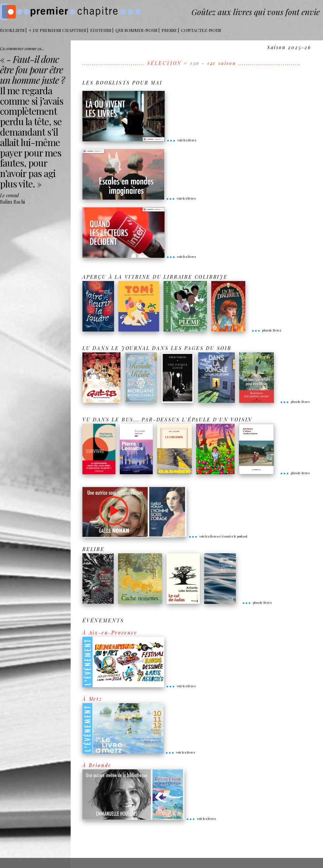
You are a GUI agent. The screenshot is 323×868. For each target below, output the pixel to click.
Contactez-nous (201, 30)
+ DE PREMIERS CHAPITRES (57, 30)
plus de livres (266, 330)
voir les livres (181, 140)
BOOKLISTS (12, 30)
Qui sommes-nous (136, 30)
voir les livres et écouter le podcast (218, 536)
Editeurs (101, 30)
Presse (169, 30)
